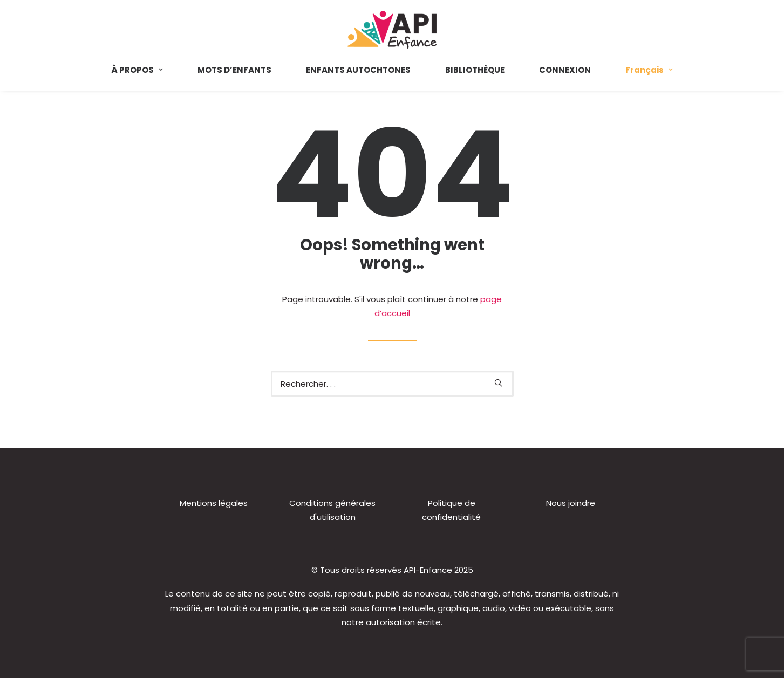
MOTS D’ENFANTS (234, 70)
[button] (498, 383)
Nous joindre (571, 503)
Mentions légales (214, 503)
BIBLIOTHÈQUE (475, 70)
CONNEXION (565, 70)
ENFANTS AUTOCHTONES (358, 70)
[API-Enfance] (392, 30)
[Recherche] (392, 384)
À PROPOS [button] (137, 70)
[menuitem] (145, 70)
